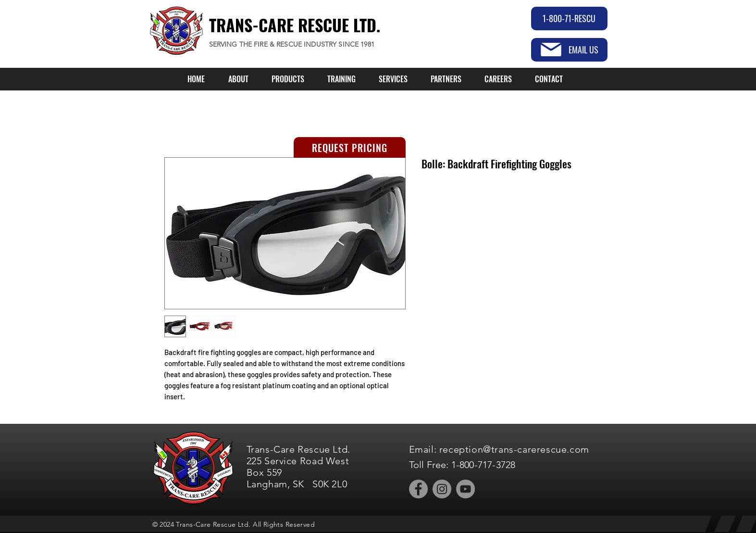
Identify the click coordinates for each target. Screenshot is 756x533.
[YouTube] (465, 489)
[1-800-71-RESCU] (569, 19)
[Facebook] (418, 489)
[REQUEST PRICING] (350, 147)
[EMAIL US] (569, 50)
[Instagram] (442, 489)
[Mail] (551, 50)
